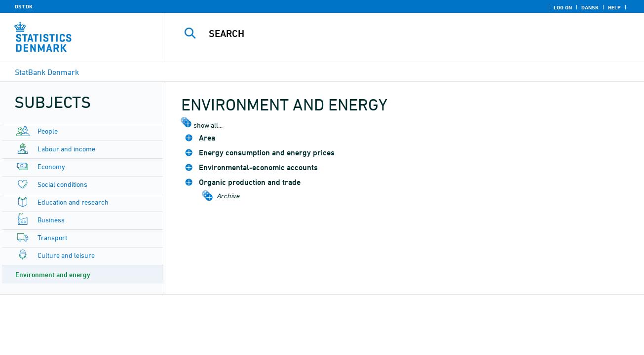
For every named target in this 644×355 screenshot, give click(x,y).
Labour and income (66, 149)
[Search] (394, 34)
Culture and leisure (66, 255)
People (48, 131)
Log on (563, 7)
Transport (52, 237)
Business (51, 220)
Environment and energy (53, 274)
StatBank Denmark (47, 72)
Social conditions (62, 184)
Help (614, 7)
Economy (51, 166)
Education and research (73, 202)
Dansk (590, 7)
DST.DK (24, 6)
